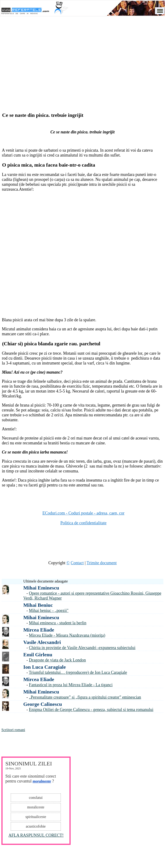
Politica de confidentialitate (83, 523)
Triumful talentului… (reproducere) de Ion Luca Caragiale (78, 672)
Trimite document (102, 563)
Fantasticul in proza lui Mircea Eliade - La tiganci (71, 685)
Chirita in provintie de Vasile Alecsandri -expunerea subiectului (82, 648)
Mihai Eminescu (41, 588)
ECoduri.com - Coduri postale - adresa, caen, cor (83, 513)
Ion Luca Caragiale (45, 667)
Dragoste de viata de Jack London (57, 660)
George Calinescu (43, 704)
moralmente (42, 781)
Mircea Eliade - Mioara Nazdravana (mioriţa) (67, 635)
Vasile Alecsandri (42, 642)
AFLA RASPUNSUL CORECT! (36, 835)
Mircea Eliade (39, 630)
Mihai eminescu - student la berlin (58, 623)
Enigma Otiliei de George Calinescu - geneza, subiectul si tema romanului (91, 710)
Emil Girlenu (38, 655)
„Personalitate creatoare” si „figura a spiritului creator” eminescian (85, 697)
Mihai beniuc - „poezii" (49, 611)
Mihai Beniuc (38, 605)
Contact (77, 563)
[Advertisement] (83, 57)
